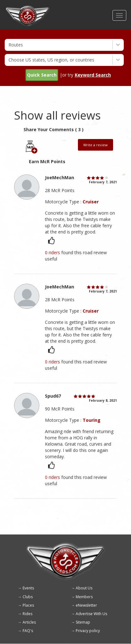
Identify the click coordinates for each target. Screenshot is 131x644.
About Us (84, 588)
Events (28, 588)
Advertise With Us (91, 614)
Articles (29, 622)
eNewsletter (86, 605)
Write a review (96, 145)
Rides (27, 614)
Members (84, 597)
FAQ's (28, 631)
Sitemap (83, 622)
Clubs (28, 597)
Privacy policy (88, 631)
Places (28, 605)
